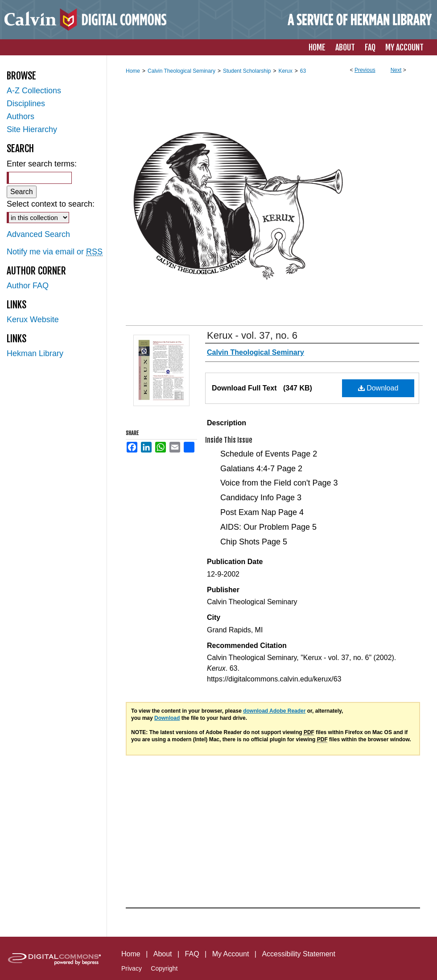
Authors (21, 116)
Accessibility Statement (299, 954)
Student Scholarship (247, 71)
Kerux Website (33, 320)
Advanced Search (38, 234)
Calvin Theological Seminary (181, 71)
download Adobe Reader (274, 711)
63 (303, 71)
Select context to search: (51, 204)
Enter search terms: (42, 164)
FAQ (192, 954)
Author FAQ (28, 286)
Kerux (285, 71)
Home (133, 71)
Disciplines (26, 104)
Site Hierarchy (32, 129)
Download (378, 388)
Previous (365, 70)
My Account (231, 954)
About (163, 954)
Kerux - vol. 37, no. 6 (252, 335)
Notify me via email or (55, 252)
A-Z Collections (34, 91)
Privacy (132, 968)
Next (396, 70)
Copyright (164, 968)
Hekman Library (35, 353)
